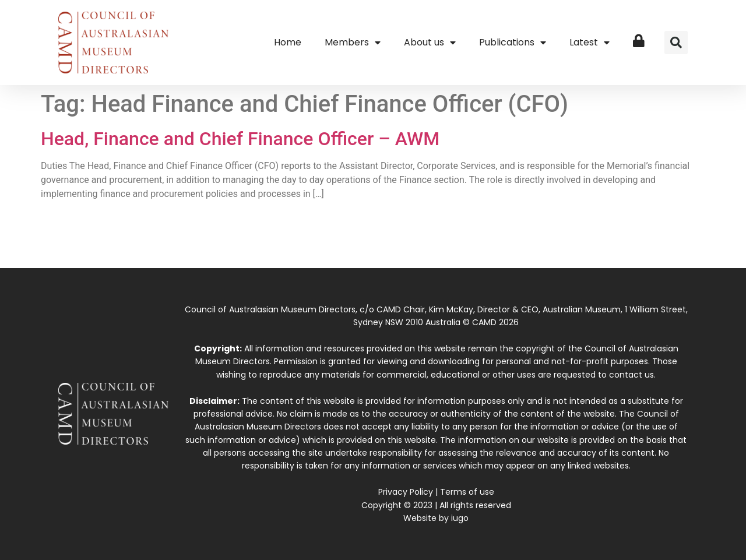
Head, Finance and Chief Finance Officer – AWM (240, 139)
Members (353, 43)
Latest (590, 43)
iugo (460, 518)
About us (430, 43)
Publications (513, 43)
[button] (676, 43)
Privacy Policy (406, 492)
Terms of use (467, 492)
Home (288, 42)
